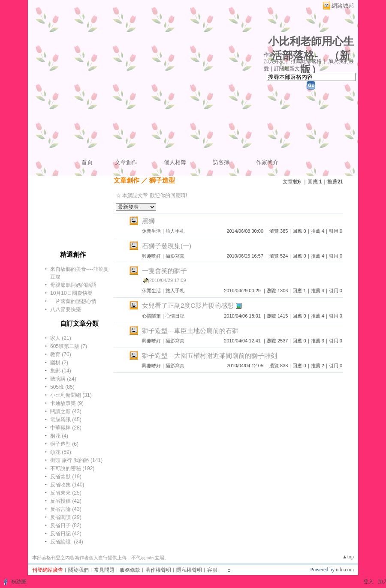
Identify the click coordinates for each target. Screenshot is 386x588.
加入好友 (274, 61)
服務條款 (130, 570)
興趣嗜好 (151, 256)
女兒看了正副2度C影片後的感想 (188, 305)
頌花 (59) (61, 452)
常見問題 (104, 570)
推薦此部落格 (306, 61)
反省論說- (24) (67, 542)
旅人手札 (175, 231)
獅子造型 (162, 180)
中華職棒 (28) (66, 428)
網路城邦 (343, 6)
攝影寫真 (175, 256)
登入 (368, 582)
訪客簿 (221, 162)
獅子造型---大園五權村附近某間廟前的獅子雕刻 (210, 355)
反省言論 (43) (66, 509)
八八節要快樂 (66, 309)
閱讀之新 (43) (66, 411)
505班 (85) (62, 387)
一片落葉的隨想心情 (73, 301)
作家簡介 (267, 162)
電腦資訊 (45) (66, 420)
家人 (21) (61, 338)
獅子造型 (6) (64, 444)
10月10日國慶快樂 (71, 293)
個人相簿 (175, 162)
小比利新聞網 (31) (71, 395)
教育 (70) (61, 354)
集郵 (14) (61, 371)
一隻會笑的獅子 (164, 271)
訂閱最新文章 (289, 69)
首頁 (87, 162)
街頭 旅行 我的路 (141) (76, 460)
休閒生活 (151, 231)
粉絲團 (19, 582)
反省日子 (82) (66, 525)
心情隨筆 (151, 316)
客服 (212, 570)
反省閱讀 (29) (66, 517)
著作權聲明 (158, 570)
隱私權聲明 (189, 570)
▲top (348, 557)
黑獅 (148, 221)
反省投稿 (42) (66, 501)
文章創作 (126, 162)
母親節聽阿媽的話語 (73, 285)
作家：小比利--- (282, 55)
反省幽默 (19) (66, 477)
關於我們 (78, 570)
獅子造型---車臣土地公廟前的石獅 (190, 331)
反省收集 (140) (67, 485)
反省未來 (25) (66, 493)
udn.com (345, 570)
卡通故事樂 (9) (67, 403)
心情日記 (175, 316)
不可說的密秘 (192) (72, 468)
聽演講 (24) (63, 379)
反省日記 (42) (66, 534)
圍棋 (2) (59, 363)
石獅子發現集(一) (167, 246)
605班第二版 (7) (69, 346)
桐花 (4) (59, 436)
